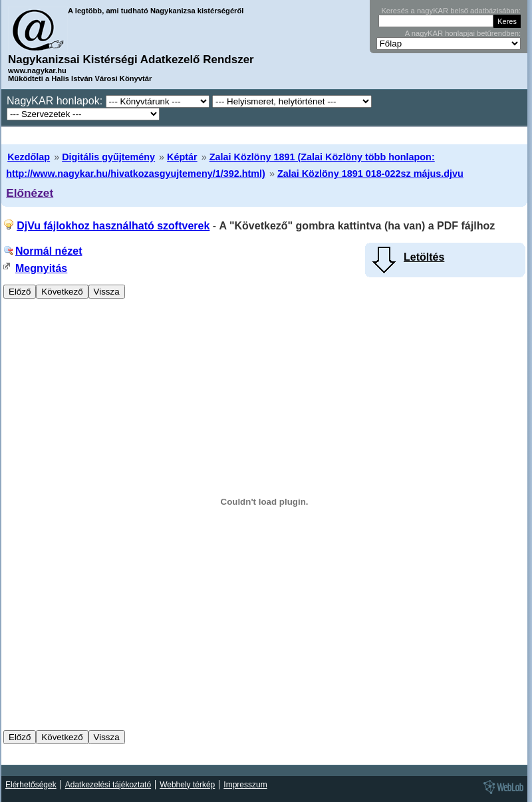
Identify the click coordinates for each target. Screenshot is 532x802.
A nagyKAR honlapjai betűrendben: (463, 33)
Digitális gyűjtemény (108, 157)
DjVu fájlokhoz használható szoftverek (113, 226)
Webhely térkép (187, 785)
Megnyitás (41, 268)
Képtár (182, 157)
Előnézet (30, 193)
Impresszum (245, 785)
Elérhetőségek (31, 785)
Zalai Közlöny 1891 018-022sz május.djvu (370, 174)
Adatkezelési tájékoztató (108, 785)
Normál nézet (49, 251)
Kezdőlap (29, 157)
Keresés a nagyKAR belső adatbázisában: (451, 11)
